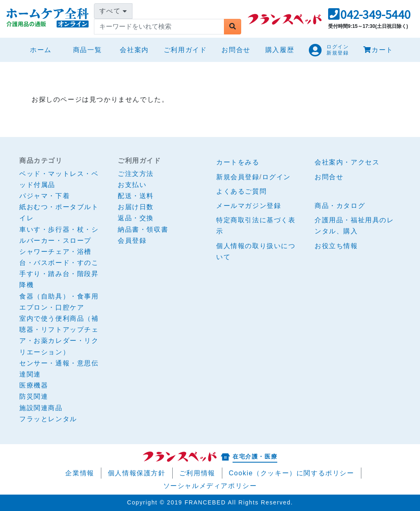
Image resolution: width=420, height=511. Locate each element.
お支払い (132, 185)
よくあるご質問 (241, 191)
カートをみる (238, 162)
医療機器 (34, 385)
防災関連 (34, 396)
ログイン (276, 177)
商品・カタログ (340, 206)
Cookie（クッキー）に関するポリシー (292, 473)
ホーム (44, 49)
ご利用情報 (197, 473)
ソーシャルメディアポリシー (210, 486)
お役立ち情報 (336, 246)
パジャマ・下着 (45, 196)
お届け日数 (136, 207)
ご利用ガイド (185, 50)
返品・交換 (136, 218)
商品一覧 (87, 50)
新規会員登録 (238, 177)
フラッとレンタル (48, 419)
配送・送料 (136, 196)
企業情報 (80, 473)
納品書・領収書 (143, 229)
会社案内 (134, 50)
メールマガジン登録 (249, 206)
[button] (369, 17)
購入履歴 (280, 50)
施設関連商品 (41, 408)
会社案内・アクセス (347, 162)
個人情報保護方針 (137, 473)
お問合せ (236, 50)
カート (378, 50)
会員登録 (132, 241)
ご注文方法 (136, 174)
